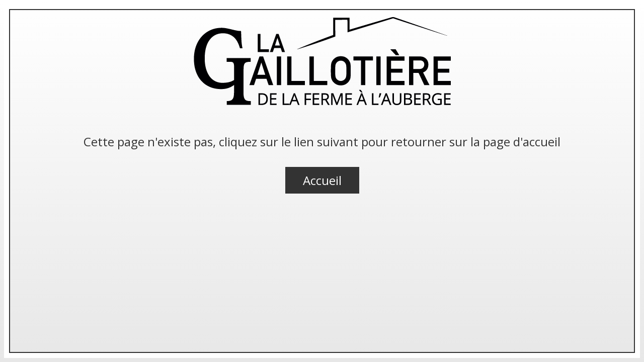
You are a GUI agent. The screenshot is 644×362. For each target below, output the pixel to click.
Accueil (322, 180)
